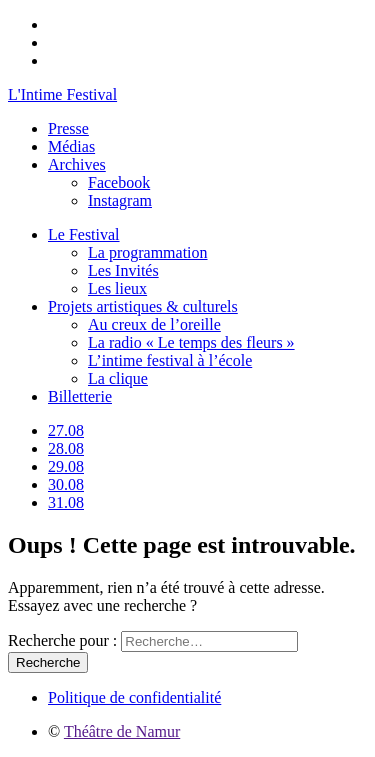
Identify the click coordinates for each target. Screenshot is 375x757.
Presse (68, 128)
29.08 (66, 466)
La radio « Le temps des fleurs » (191, 342)
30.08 (66, 484)
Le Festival (84, 234)
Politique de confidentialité (134, 697)
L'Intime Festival (62, 94)
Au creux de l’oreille (154, 324)
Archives (77, 164)
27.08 (66, 430)
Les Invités (123, 270)
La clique (118, 378)
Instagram (120, 200)
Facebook (119, 182)
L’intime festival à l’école (170, 360)
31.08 (66, 502)
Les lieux (117, 288)
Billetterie (80, 396)
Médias (71, 146)
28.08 (66, 448)
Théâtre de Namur (122, 731)
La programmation (148, 252)
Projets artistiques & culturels (143, 306)
